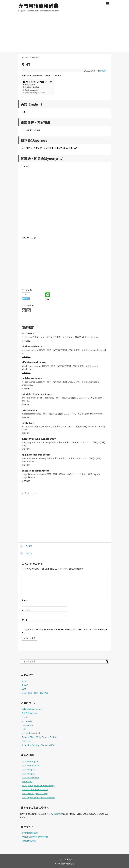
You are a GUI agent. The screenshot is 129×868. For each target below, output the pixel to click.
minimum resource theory (36, 455)
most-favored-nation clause (35, 789)
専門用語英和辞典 (38, 6)
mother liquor (28, 769)
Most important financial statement (39, 797)
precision (26, 741)
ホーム (60, 860)
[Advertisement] (64, 34)
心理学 (103, 71)
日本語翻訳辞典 (29, 841)
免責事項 (58, 814)
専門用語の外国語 (30, 833)
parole (25, 717)
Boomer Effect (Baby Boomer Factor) (39, 737)
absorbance (27, 721)
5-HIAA (26, 546)
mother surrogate (30, 761)
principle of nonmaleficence (37, 394)
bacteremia (28, 333)
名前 (25, 600)
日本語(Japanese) (31, 90)
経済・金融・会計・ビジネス (35, 693)
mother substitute (31, 765)
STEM (25, 681)
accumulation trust (31, 733)
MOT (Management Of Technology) (38, 785)
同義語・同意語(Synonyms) (35, 93)
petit (24, 729)
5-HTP (26, 553)
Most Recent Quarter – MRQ (35, 793)
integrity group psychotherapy (39, 439)
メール (26, 610)
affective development (34, 362)
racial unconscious (32, 378)
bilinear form (28, 725)
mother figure (28, 773)
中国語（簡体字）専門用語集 (35, 837)
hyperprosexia (30, 410)
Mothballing (27, 781)
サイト (25, 620)
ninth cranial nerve (32, 346)
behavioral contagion (32, 709)
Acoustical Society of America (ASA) (38, 745)
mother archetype (30, 777)
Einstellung (28, 423)
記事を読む (26, 341)
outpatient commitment (35, 471)
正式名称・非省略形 (32, 87)
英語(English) (30, 85)
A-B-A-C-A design (30, 713)
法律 (24, 689)
